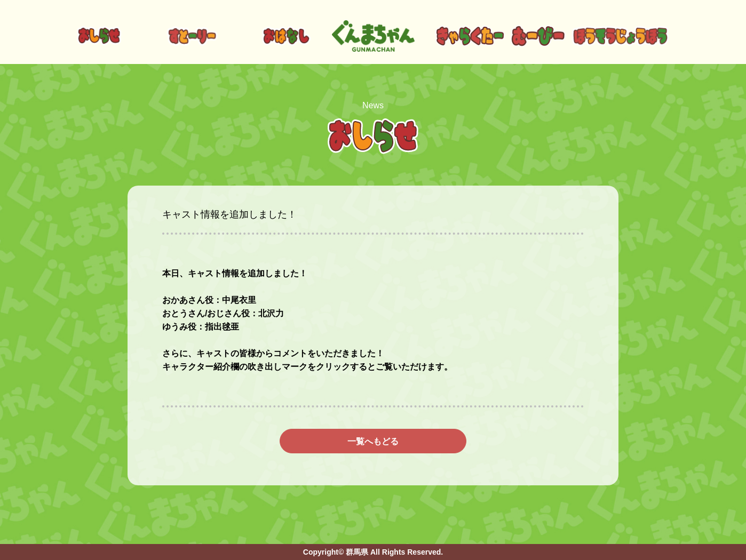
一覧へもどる (373, 441)
